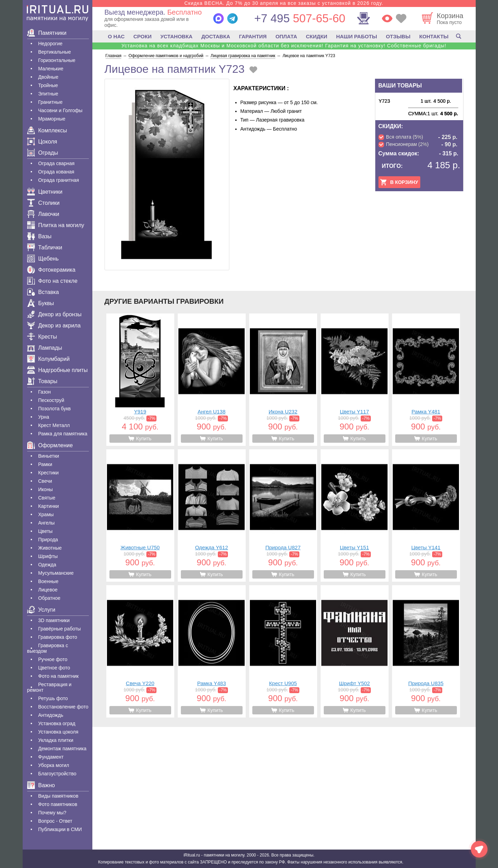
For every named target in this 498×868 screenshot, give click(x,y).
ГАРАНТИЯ (253, 36)
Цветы (45, 531)
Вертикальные (55, 52)
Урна (44, 417)
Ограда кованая (56, 172)
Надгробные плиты (58, 370)
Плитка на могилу (56, 225)
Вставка (43, 292)
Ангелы (47, 523)
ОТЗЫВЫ (398, 36)
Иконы (46, 489)
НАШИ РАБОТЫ (357, 36)
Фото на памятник (59, 676)
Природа (48, 540)
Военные (48, 581)
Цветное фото (54, 668)
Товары (42, 381)
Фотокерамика (51, 270)
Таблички (45, 247)
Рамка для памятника (63, 434)
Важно (41, 785)
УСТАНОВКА (176, 36)
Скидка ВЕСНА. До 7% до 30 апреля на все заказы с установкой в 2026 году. (284, 3)
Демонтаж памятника (62, 749)
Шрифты (48, 556)
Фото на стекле (52, 281)
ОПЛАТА (286, 36)
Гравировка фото (58, 637)
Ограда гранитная (59, 180)
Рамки (45, 464)
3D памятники (54, 620)
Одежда (47, 565)
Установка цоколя (58, 732)
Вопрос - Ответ (55, 821)
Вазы (39, 236)
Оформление (50, 445)
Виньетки (49, 456)
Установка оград (57, 723)
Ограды (43, 153)
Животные (50, 548)
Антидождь (51, 715)
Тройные (48, 85)
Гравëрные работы (60, 629)
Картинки (49, 506)
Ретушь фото (53, 698)
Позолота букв (55, 409)
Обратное (49, 598)
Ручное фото (53, 659)
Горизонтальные (57, 60)
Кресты (42, 337)
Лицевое (48, 590)
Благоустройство (58, 774)
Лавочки (43, 214)
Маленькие (51, 69)
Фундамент (51, 757)
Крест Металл (54, 425)
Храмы (46, 514)
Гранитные (51, 102)
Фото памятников (58, 804)
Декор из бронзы (55, 314)
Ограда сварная (56, 163)
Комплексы (47, 130)
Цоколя (42, 142)
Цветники (45, 192)
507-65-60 (300, 18)
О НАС (116, 36)
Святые (47, 498)
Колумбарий (48, 359)
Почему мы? (52, 813)
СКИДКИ (317, 36)
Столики (43, 203)
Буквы (41, 303)
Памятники (47, 33)
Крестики (49, 473)
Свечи (45, 481)
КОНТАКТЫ (434, 36)
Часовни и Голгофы (60, 110)
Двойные (48, 77)
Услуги (41, 610)
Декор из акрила (54, 325)
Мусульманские (56, 573)
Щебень (43, 259)
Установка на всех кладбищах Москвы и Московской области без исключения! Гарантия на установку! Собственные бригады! (284, 46)
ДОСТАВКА (216, 36)
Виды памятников (58, 796)
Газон (45, 392)
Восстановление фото (63, 707)
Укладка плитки (56, 740)
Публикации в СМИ (60, 829)
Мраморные (52, 119)
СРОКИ (143, 36)
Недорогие (51, 44)
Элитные (48, 94)
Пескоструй (51, 400)
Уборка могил (54, 765)
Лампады (45, 348)
